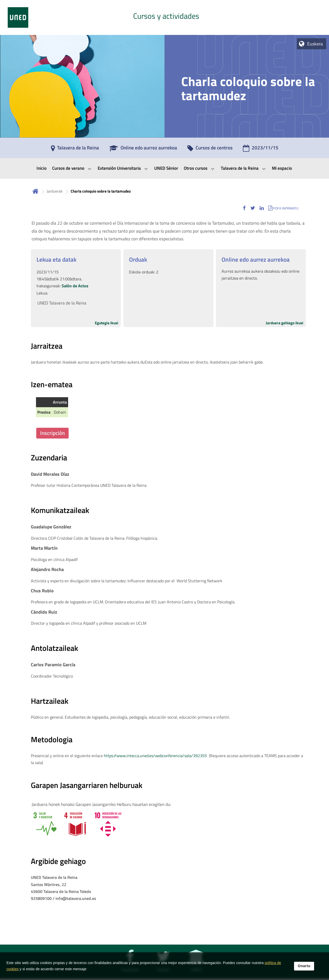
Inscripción (52, 433)
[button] (244, 208)
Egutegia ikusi (107, 323)
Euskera (315, 44)
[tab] (164, 17)
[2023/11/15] (261, 149)
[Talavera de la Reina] (75, 149)
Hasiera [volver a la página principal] (35, 191)
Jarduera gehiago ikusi (285, 323)
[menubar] (164, 168)
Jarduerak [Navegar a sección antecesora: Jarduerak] (55, 191)
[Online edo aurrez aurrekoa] (143, 149)
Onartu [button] (304, 966)
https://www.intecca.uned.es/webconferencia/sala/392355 (155, 756)
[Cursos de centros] (210, 149)
